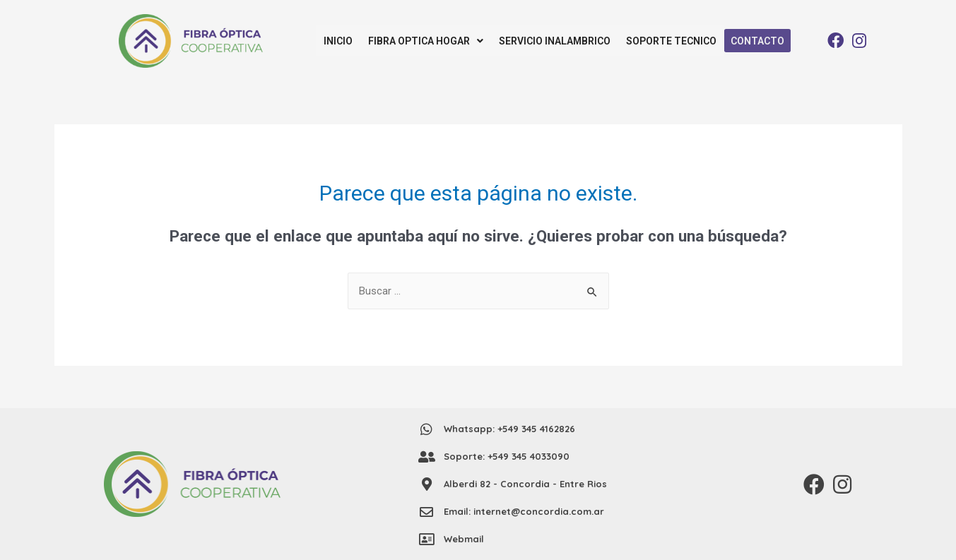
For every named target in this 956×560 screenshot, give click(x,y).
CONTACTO (756, 41)
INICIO (338, 41)
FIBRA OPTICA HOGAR (426, 41)
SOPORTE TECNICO (671, 41)
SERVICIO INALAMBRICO (555, 41)
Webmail (464, 539)
